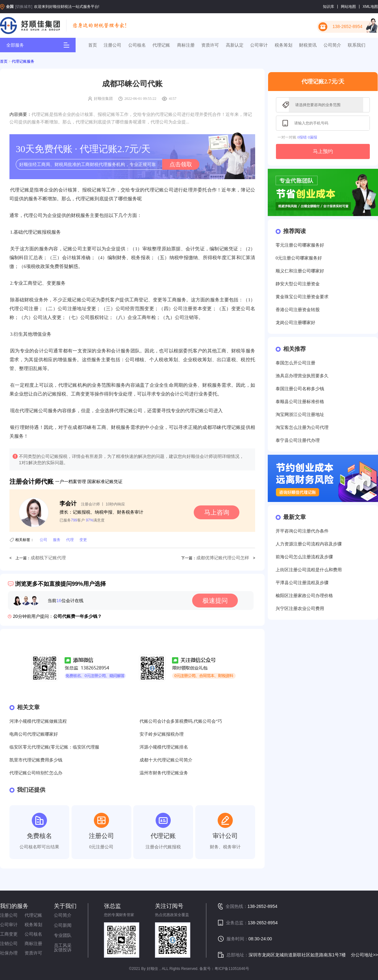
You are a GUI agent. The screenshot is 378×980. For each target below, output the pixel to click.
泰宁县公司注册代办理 (298, 440)
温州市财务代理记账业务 (164, 773)
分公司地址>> (364, 955)
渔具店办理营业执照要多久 (302, 376)
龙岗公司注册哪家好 (295, 323)
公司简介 (332, 45)
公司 (43, 540)
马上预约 (323, 151)
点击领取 (181, 164)
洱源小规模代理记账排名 (164, 747)
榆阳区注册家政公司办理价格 (304, 596)
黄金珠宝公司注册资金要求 (302, 297)
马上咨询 (217, 512)
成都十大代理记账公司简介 (166, 760)
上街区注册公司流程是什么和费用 (309, 570)
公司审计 (259, 45)
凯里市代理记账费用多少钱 (36, 760)
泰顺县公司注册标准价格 (300, 402)
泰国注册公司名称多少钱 (300, 389)
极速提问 (215, 601)
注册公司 (112, 45)
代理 (70, 540)
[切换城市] (24, 7)
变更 (83, 540)
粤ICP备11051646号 (232, 969)
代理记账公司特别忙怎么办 (36, 773)
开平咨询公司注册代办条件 (302, 531)
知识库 (329, 7)
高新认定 (235, 45)
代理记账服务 (23, 61)
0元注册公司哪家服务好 (299, 258)
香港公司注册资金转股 (298, 310)
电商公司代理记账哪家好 (34, 734)
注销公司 (9, 943)
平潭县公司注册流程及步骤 (302, 583)
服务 (57, 540)
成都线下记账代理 (48, 558)
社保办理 (9, 953)
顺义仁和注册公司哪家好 (300, 271)
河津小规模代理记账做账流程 (38, 721)
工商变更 (9, 934)
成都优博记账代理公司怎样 (223, 558)
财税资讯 (308, 45)
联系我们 (357, 45)
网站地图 (348, 7)
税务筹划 (283, 45)
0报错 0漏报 (307, 137)
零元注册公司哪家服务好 (300, 245)
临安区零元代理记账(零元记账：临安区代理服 (54, 747)
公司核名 (137, 45)
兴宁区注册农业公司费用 (300, 609)
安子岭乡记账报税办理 (162, 734)
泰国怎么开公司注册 (295, 363)
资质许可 (210, 45)
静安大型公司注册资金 (298, 284)
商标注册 (186, 45)
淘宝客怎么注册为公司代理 (302, 427)
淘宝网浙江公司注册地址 (300, 415)
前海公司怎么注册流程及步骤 (304, 557)
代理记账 (161, 45)
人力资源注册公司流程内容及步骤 (309, 544)
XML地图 (370, 7)
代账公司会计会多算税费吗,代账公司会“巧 (181, 721)
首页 (93, 45)
